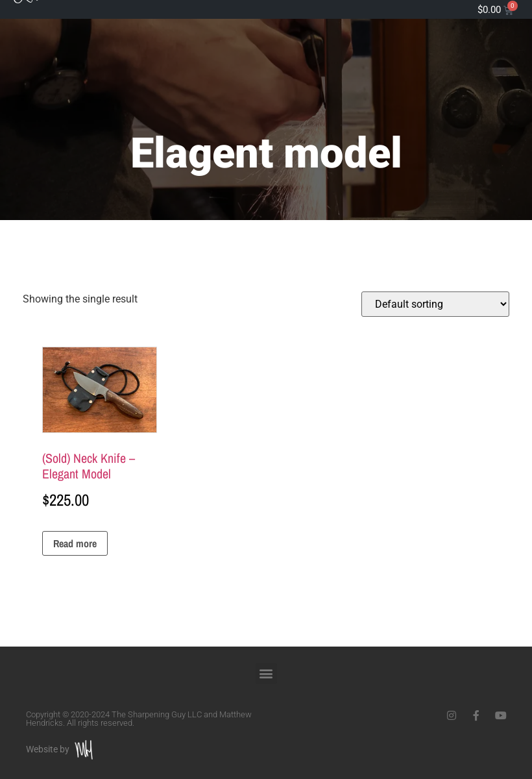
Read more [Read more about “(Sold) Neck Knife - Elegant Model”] (75, 543)
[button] (266, 674)
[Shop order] (435, 304)
